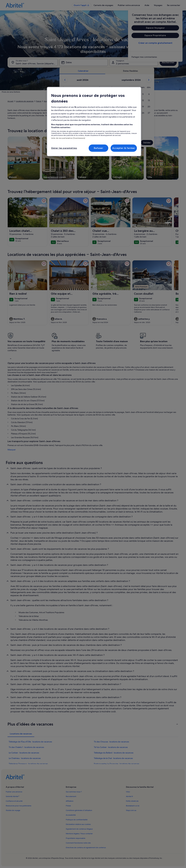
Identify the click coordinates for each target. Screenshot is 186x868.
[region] (94, 122)
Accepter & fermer (124, 148)
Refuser (99, 148)
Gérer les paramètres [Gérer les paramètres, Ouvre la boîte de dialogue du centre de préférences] (64, 148)
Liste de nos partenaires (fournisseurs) (68, 138)
